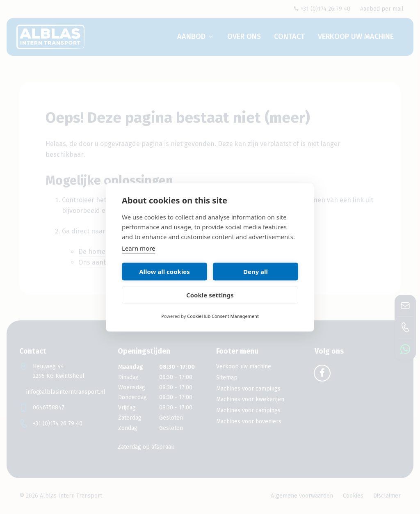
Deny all (256, 272)
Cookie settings (210, 295)
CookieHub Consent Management (223, 316)
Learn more (139, 248)
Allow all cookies (164, 272)
